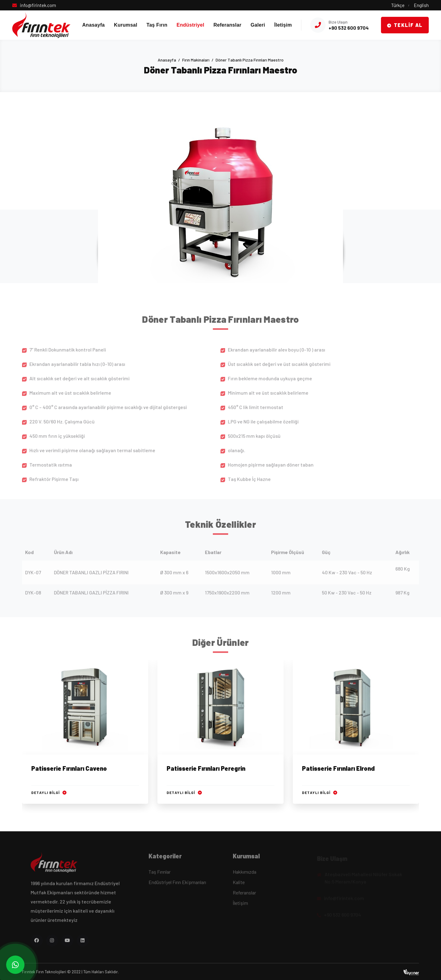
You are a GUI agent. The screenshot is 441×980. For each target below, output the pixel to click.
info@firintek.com (38, 5)
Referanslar (227, 25)
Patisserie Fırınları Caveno (69, 769)
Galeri (258, 25)
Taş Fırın (157, 25)
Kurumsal (126, 25)
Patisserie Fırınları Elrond (338, 769)
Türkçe (398, 5)
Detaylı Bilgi (49, 793)
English (421, 5)
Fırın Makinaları (196, 60)
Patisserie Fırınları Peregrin (206, 769)
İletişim (283, 25)
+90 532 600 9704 (349, 28)
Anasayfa (94, 25)
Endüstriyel (190, 25)
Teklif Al (405, 25)
